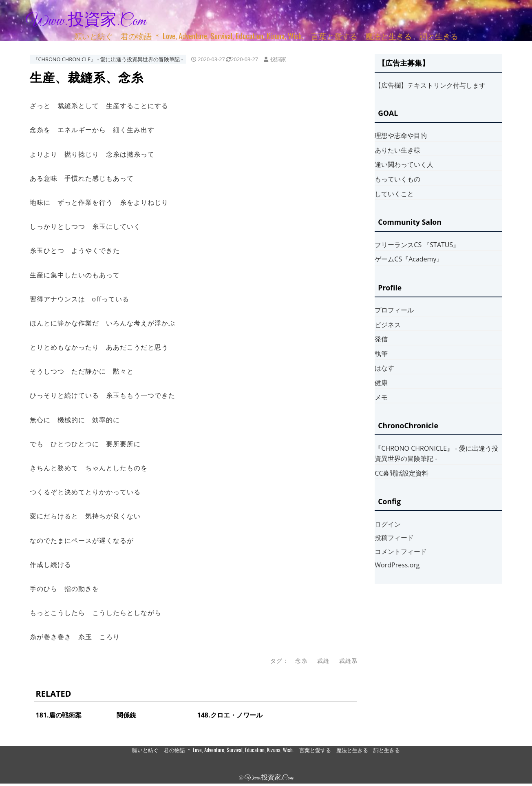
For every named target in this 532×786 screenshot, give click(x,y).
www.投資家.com (86, 21)
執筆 (381, 354)
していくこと (394, 194)
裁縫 (323, 661)
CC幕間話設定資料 (402, 473)
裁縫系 (348, 661)
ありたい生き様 (397, 150)
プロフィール (394, 310)
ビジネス (388, 325)
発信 (381, 339)
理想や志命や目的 (401, 135)
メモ (381, 397)
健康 (381, 383)
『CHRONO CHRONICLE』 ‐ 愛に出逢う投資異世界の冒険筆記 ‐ (108, 59)
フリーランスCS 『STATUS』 (417, 245)
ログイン (388, 524)
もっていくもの (397, 179)
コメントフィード (401, 551)
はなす (384, 368)
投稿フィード (394, 538)
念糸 (301, 661)
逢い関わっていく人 (404, 164)
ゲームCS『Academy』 (409, 259)
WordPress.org (397, 565)
